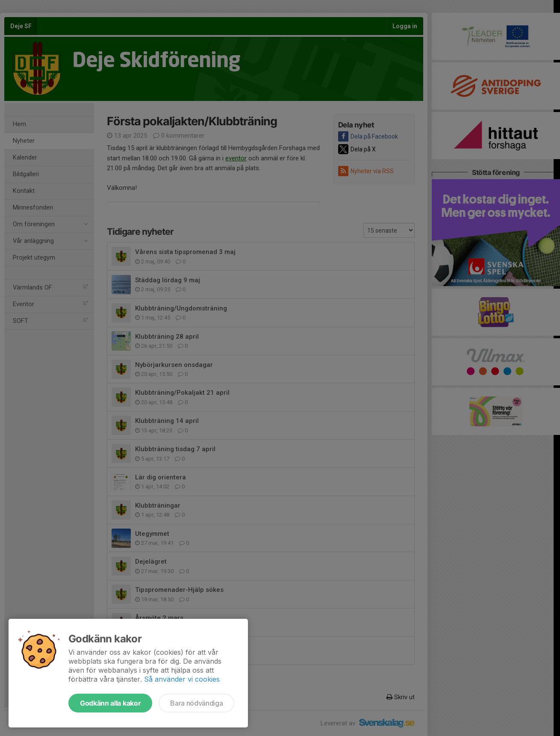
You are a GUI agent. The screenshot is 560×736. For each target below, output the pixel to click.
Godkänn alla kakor (110, 703)
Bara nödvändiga (196, 703)
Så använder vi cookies (182, 679)
